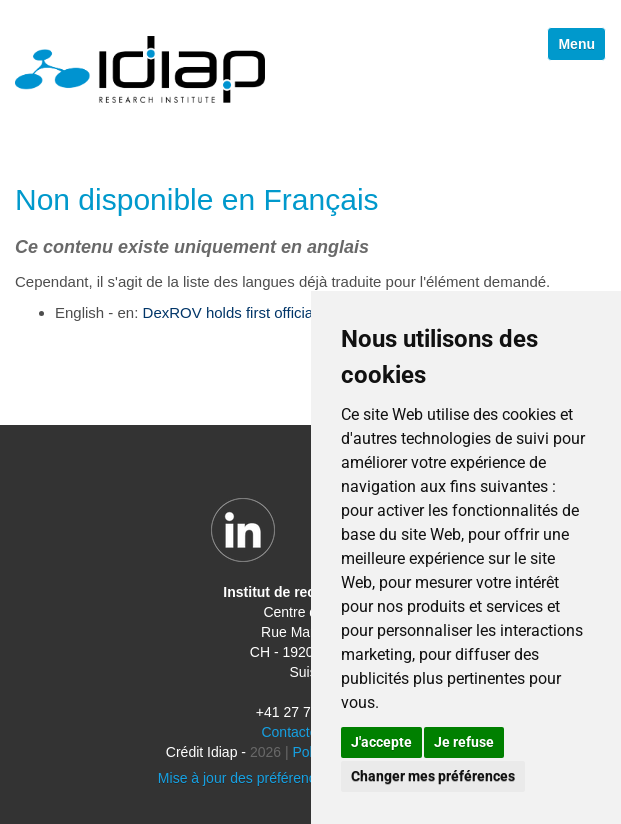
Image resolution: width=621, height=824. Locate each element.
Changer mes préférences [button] (433, 776)
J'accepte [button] (381, 742)
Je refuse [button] (464, 742)
